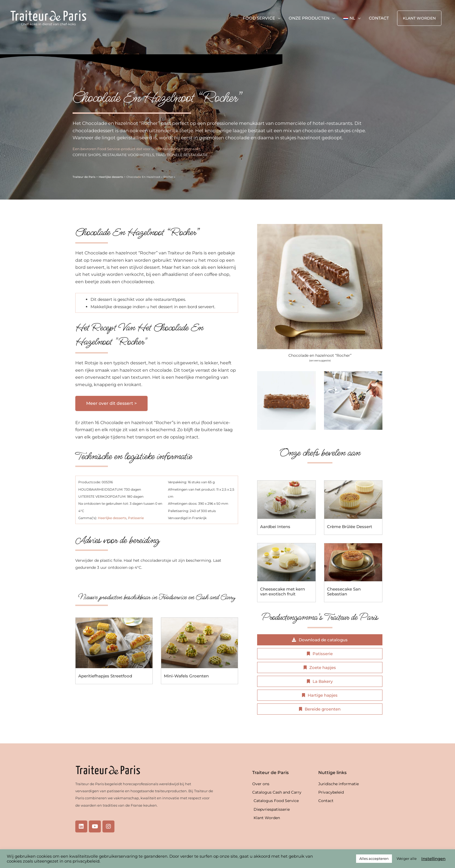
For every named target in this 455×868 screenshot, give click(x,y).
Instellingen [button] (433, 859)
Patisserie (136, 518)
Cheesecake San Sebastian (344, 591)
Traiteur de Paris (84, 177)
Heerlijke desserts (111, 177)
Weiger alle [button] (407, 858)
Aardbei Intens (275, 527)
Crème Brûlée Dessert (350, 527)
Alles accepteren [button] (374, 858)
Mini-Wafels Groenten (186, 676)
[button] (419, 18)
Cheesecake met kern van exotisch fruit (283, 591)
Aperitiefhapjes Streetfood (105, 676)
